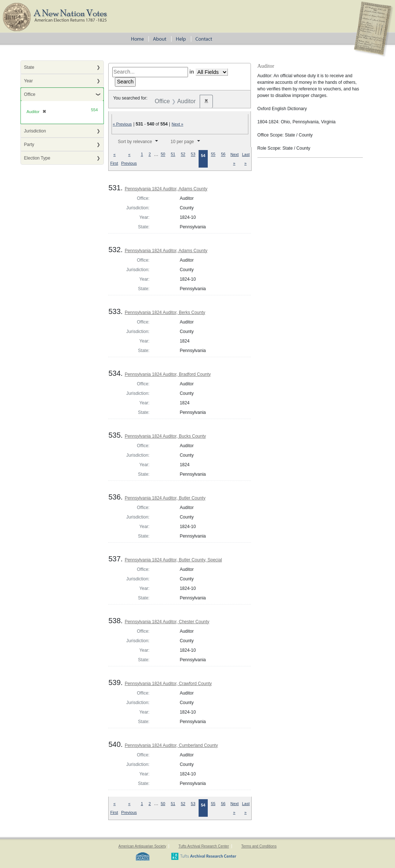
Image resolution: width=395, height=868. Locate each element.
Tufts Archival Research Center (204, 846)
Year (29, 81)
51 (173, 154)
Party (29, 145)
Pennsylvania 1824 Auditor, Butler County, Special (173, 560)
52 (183, 154)
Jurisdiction (35, 131)
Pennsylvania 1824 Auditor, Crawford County (168, 684)
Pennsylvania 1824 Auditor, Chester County (167, 622)
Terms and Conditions (259, 846)
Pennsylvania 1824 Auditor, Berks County (165, 313)
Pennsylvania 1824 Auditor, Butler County (165, 498)
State (29, 67)
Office (30, 94)
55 (213, 154)
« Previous (122, 124)
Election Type (37, 158)
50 (163, 154)
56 (223, 154)
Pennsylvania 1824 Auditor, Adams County (166, 189)
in (192, 72)
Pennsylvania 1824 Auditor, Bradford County (168, 374)
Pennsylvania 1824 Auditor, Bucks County (165, 436)
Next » (177, 124)
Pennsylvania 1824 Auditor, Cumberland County (171, 745)
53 (193, 154)
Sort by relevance (135, 142)
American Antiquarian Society (142, 846)
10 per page (182, 142)
